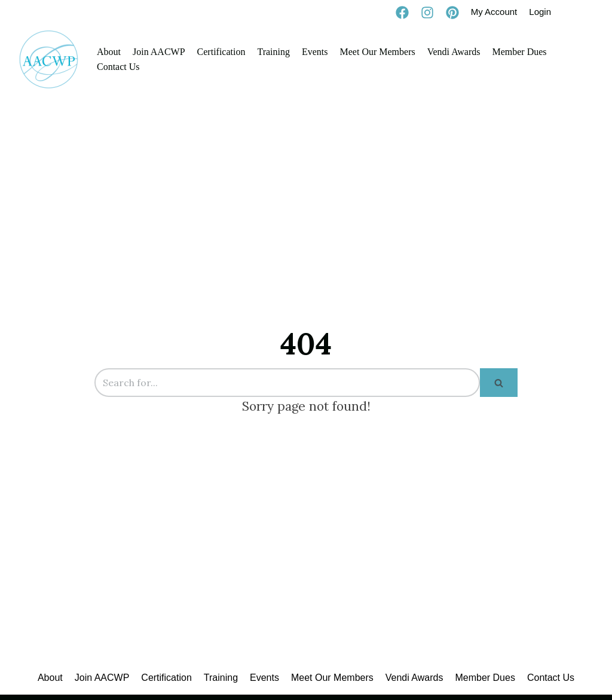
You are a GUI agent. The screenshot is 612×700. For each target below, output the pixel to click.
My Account (494, 12)
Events (315, 52)
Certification (221, 52)
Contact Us (118, 67)
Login (540, 12)
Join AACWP (159, 52)
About (109, 52)
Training (273, 52)
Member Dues (519, 52)
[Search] (287, 383)
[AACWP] (49, 59)
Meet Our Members (378, 52)
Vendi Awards (454, 52)
